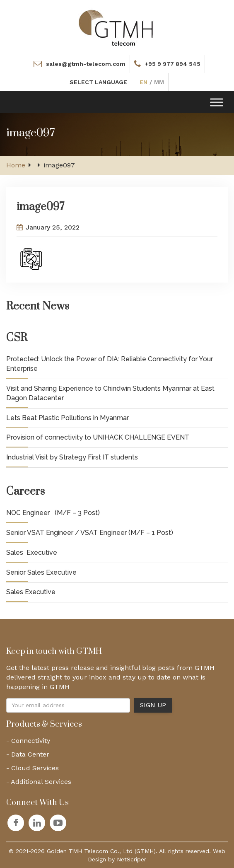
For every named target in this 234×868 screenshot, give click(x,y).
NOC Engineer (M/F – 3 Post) (53, 513)
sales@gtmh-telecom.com (86, 64)
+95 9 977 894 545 (173, 64)
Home (16, 165)
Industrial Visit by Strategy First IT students (72, 457)
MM (159, 82)
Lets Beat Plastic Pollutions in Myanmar (68, 418)
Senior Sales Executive (41, 572)
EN (144, 82)
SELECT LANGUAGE (98, 82)
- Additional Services (39, 782)
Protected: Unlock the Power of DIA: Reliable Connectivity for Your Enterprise (110, 364)
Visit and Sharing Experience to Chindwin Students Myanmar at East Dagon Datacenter (110, 393)
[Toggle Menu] (217, 102)
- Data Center (28, 754)
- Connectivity (28, 741)
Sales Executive (32, 552)
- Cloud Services (33, 768)
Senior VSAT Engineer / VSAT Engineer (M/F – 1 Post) (90, 533)
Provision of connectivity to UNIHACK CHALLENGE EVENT (98, 437)
